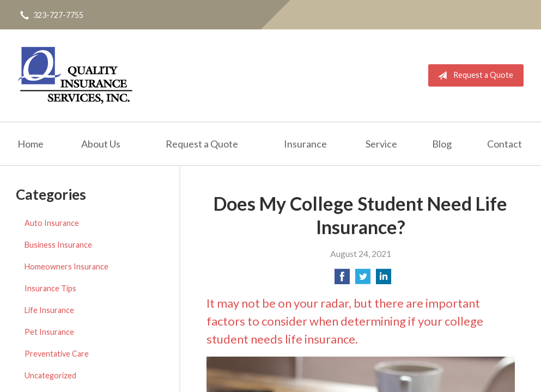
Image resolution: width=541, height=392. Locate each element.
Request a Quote (473, 76)
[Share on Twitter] (363, 280)
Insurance (305, 144)
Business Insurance (58, 245)
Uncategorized (50, 375)
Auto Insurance (52, 223)
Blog (442, 144)
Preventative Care (57, 354)
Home (31, 144)
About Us (101, 144)
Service (381, 144)
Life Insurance (49, 310)
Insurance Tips (50, 288)
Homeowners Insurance (66, 267)
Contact (504, 144)
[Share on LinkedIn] (384, 280)
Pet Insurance (49, 332)
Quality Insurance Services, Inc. (75, 75)
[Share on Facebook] (342, 280)
